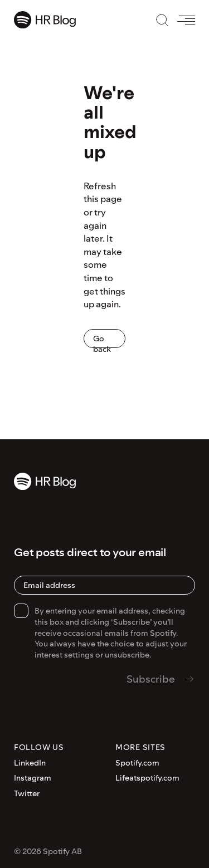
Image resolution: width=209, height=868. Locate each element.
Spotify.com (137, 763)
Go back (102, 340)
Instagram (33, 778)
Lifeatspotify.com (147, 778)
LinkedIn (30, 763)
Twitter (27, 794)
